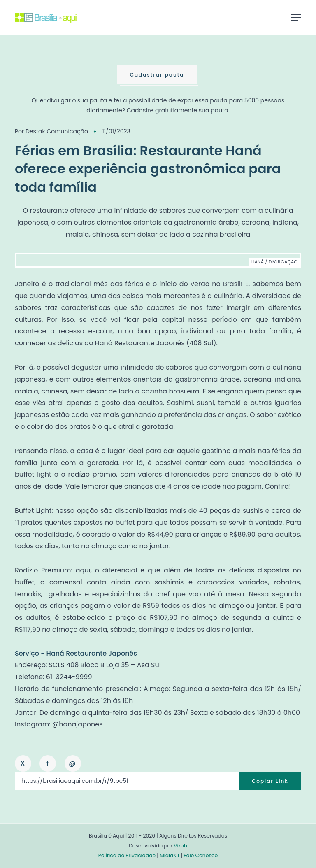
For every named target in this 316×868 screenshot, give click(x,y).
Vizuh (180, 846)
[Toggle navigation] (296, 17)
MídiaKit (170, 855)
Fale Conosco (201, 855)
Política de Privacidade (127, 855)
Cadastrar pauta (157, 75)
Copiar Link (270, 781)
